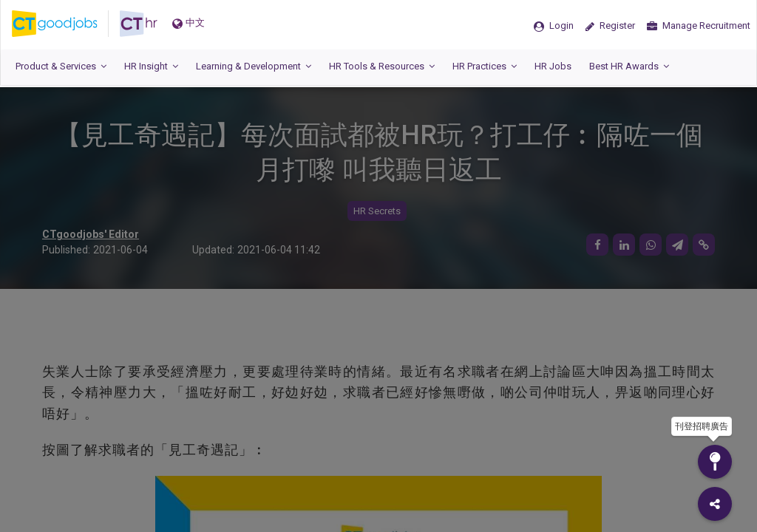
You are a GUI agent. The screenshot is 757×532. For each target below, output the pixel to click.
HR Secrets (377, 211)
